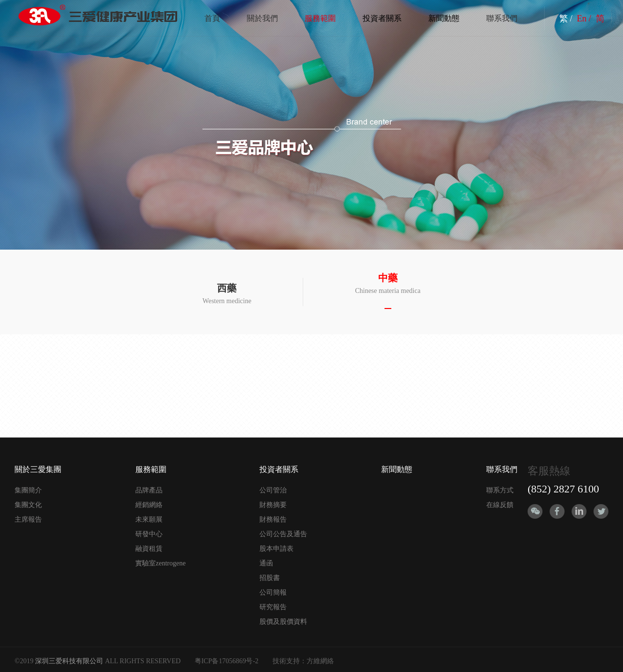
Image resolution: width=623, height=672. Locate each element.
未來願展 (149, 519)
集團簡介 (28, 490)
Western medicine (227, 294)
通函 (266, 563)
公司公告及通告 (283, 534)
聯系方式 (500, 490)
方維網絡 (320, 661)
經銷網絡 (149, 505)
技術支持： (290, 661)
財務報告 (273, 519)
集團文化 (28, 505)
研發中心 (149, 534)
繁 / (567, 18)
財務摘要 (273, 505)
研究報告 (273, 607)
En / (585, 18)
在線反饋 (500, 505)
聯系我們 (502, 18)
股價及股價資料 (283, 622)
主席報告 (28, 519)
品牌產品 (149, 490)
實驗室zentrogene (160, 563)
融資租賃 (149, 549)
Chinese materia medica (388, 284)
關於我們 (262, 18)
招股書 (270, 578)
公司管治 (273, 490)
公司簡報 (273, 592)
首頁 (212, 18)
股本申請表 (276, 549)
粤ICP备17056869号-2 (227, 661)
